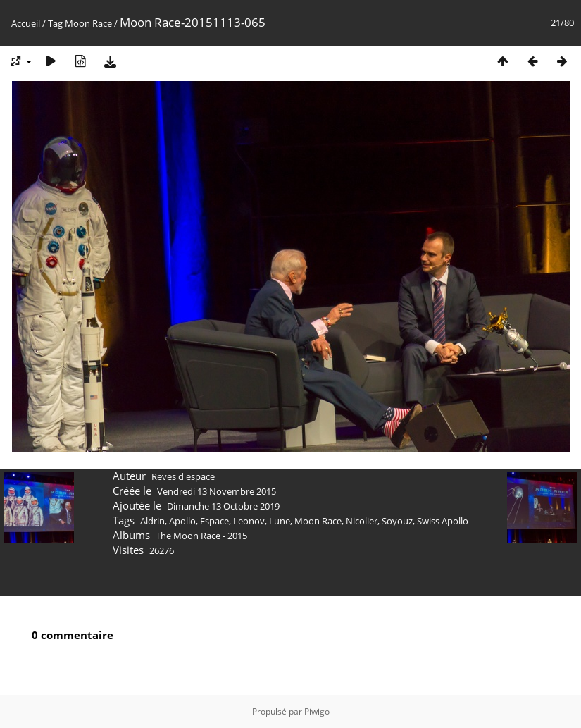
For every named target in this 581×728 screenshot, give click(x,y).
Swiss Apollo (443, 521)
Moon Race (88, 23)
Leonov (249, 521)
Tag (55, 23)
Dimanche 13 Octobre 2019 (223, 506)
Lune (280, 521)
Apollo (182, 521)
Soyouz (397, 521)
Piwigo (317, 711)
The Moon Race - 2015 (201, 536)
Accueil (26, 23)
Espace (214, 521)
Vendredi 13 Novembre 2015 (217, 491)
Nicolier (362, 521)
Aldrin (152, 521)
